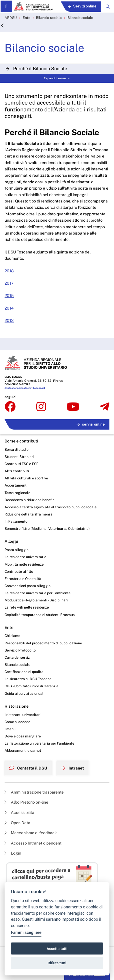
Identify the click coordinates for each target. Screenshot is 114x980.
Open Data (17, 823)
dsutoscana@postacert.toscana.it (25, 388)
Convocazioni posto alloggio (28, 586)
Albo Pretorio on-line (26, 802)
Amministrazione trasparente (34, 792)
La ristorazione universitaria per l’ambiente (39, 743)
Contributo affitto (19, 571)
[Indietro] (2, 26)
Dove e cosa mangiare (23, 736)
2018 (9, 271)
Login (13, 853)
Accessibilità (19, 812)
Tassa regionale (17, 493)
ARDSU (11, 18)
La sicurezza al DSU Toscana (28, 679)
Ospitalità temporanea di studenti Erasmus (40, 615)
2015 (9, 296)
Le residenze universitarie (25, 557)
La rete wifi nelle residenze (27, 607)
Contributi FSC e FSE (22, 464)
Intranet (73, 768)
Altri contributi (17, 471)
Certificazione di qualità (24, 672)
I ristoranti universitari (23, 715)
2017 (9, 283)
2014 (9, 308)
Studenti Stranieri (19, 457)
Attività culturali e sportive (26, 478)
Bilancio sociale (49, 18)
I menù (10, 729)
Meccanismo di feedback (31, 833)
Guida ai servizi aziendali (24, 693)
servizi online (91, 424)
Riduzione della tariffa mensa (29, 514)
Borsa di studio (17, 449)
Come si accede (17, 722)
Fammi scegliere (26, 933)
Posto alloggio (17, 550)
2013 (9, 320)
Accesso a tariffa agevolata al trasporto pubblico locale (51, 507)
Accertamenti (16, 485)
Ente (26, 18)
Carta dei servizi (18, 657)
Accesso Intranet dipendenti (33, 843)
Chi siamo (12, 636)
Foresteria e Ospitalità (23, 579)
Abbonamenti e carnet (23, 750)
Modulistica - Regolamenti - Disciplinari (36, 600)
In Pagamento (16, 521)
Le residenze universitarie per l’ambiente (38, 593)
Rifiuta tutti (57, 963)
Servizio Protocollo (20, 650)
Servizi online (82, 6)
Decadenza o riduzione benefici (30, 500)
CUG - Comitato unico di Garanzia (31, 686)
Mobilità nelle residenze (24, 564)
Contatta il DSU (28, 768)
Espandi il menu (57, 78)
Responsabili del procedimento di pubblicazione (43, 643)
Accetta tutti (57, 949)
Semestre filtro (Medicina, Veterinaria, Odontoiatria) (47, 529)
